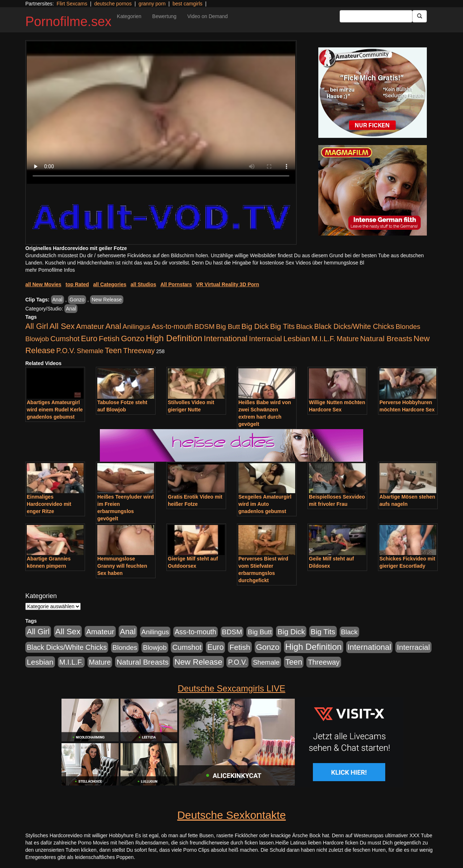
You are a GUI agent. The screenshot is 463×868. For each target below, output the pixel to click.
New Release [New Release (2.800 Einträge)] (198, 662)
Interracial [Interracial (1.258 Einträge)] (265, 338)
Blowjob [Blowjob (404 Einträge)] (37, 339)
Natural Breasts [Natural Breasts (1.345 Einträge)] (386, 338)
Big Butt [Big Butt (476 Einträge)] (228, 327)
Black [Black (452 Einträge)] (305, 327)
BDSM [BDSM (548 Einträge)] (205, 327)
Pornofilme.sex (68, 22)
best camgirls (187, 4)
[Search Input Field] (376, 16)
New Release (107, 300)
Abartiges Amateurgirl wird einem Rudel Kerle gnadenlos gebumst (55, 410)
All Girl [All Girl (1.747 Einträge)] (37, 326)
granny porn (152, 4)
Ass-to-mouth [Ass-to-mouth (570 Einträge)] (172, 327)
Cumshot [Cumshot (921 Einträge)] (65, 339)
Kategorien (129, 16)
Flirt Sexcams (72, 4)
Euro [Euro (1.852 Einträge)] (89, 339)
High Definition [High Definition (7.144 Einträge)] (174, 338)
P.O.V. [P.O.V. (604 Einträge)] (66, 351)
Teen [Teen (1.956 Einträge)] (113, 350)
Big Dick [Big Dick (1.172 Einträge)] (255, 326)
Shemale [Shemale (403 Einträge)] (90, 351)
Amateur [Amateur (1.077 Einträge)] (90, 326)
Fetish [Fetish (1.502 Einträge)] (109, 338)
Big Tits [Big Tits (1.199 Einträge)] (283, 326)
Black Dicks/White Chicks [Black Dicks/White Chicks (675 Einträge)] (354, 326)
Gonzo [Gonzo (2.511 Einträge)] (133, 338)
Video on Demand (208, 16)
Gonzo (77, 300)
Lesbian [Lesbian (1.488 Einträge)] (297, 338)
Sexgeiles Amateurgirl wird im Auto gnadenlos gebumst (265, 504)
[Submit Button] (420, 16)
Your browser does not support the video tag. (161, 113)
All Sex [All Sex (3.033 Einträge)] (62, 326)
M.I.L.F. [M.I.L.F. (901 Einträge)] (323, 339)
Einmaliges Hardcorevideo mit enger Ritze (49, 504)
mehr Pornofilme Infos (50, 270)
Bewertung (164, 16)
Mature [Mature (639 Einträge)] (348, 339)
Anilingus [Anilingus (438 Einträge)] (136, 327)
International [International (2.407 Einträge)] (226, 338)
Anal (58, 300)
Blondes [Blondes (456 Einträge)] (408, 327)
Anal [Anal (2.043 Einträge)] (113, 326)
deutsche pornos (113, 4)
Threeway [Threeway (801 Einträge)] (139, 351)
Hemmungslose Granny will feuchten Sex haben (122, 566)
